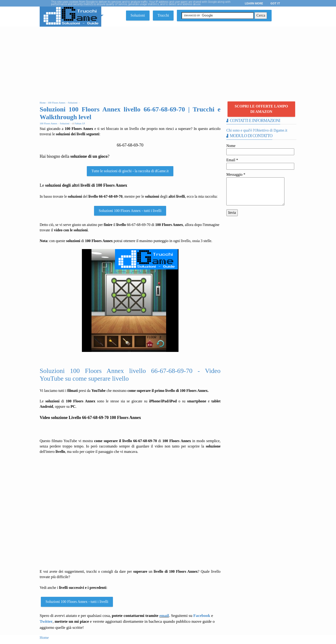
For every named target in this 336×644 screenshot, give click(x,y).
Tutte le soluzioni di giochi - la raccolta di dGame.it (130, 171)
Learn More (254, 3)
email (164, 615)
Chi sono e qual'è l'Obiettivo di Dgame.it (257, 130)
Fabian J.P (80, 123)
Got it (275, 3)
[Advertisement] (168, 62)
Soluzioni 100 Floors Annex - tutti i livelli (130, 211)
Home (44, 638)
